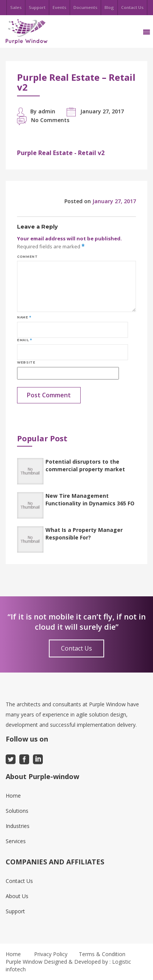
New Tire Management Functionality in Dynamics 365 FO (90, 499)
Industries (18, 826)
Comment (27, 257)
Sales (16, 7)
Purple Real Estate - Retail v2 (61, 153)
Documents (85, 7)
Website (26, 362)
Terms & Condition (102, 954)
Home (13, 796)
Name (24, 317)
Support (37, 7)
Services (16, 841)
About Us (17, 896)
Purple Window (24, 962)
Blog (109, 7)
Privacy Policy (51, 954)
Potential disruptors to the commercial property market (85, 465)
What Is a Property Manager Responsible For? (84, 534)
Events (59, 7)
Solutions (17, 811)
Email (24, 340)
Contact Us (132, 7)
